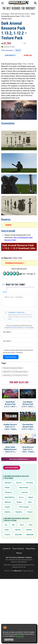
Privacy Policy (13, 328)
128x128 (18, 50)
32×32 (31, 525)
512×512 (7, 535)
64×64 (7, 530)
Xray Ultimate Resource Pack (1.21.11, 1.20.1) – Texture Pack (28, 404)
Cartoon (19, 483)
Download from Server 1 (15, 263)
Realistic (8, 512)
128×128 (17, 530)
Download (28, 55)
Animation (8, 483)
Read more (20, 636)
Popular (7, 507)
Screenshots (10, 55)
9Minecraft (18, 571)
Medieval (8, 502)
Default (7, 488)
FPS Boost (8, 492)
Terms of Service (25, 328)
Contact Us (7, 549)
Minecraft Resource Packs (20, 14)
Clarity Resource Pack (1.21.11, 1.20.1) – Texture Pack (28, 450)
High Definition (10, 497)
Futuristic (25, 492)
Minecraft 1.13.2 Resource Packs (15, 375)
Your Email (7, 341)
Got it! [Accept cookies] (9, 640)
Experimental (24, 488)
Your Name (7, 332)
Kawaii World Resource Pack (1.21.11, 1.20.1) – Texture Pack (10, 404)
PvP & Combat (24, 507)
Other (30, 502)
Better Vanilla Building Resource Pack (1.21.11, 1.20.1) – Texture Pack (10, 450)
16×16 (22, 525)
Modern (19, 502)
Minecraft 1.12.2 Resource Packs (15, 372)
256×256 (29, 530)
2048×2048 (30, 535)
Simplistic (19, 512)
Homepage (5, 14)
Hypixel (31, 497)
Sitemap (19, 553)
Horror (21, 497)
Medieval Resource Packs (13, 368)
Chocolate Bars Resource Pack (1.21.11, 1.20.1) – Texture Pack (28, 427)
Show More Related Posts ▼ (19, 459)
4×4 (6, 525)
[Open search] (35, 3)
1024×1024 (18, 535)
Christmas (30, 483)
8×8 (13, 525)
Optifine (8, 225)
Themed (30, 512)
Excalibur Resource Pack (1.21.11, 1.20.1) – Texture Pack (10, 427)
